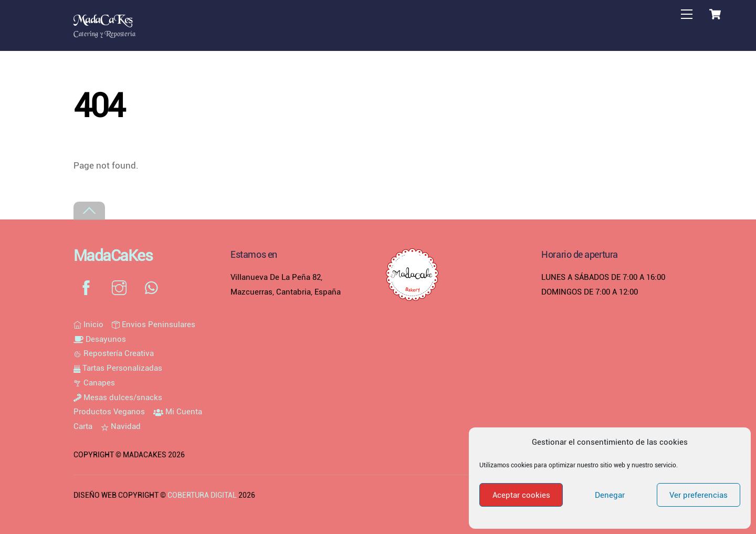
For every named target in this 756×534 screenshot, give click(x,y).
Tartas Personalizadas (118, 368)
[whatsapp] (154, 288)
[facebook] (88, 288)
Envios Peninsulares (154, 324)
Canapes (94, 383)
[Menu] (687, 14)
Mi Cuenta (178, 412)
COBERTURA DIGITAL (202, 495)
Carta (83, 426)
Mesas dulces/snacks (118, 397)
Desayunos (100, 339)
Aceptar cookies (521, 495)
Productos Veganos (109, 412)
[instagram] (121, 288)
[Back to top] (89, 211)
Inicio (88, 324)
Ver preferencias (699, 495)
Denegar (610, 495)
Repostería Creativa (114, 353)
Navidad (121, 426)
